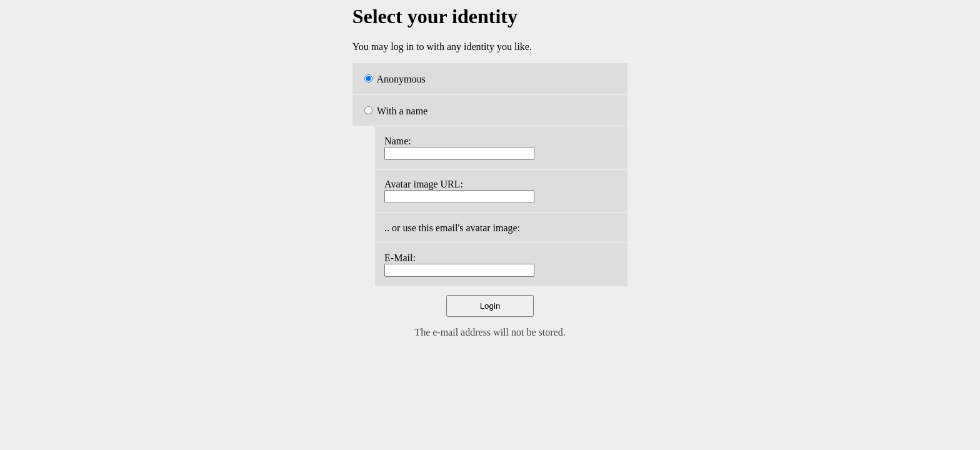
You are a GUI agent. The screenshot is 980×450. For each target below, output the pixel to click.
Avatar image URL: (424, 184)
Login (490, 306)
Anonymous (395, 79)
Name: (398, 141)
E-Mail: (400, 258)
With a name (396, 111)
